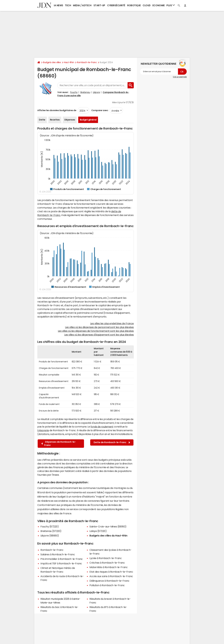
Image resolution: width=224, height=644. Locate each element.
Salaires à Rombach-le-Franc (58, 554)
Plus (171, 5)
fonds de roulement (102, 427)
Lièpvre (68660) (50, 536)
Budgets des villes (52, 62)
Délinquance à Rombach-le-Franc (109, 581)
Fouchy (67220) (50, 526)
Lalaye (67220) (98, 531)
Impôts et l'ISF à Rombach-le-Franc (61, 563)
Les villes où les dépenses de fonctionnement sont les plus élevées (96, 331)
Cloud (147, 5)
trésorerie (43, 430)
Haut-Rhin (69, 62)
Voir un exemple (180, 77)
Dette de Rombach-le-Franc (112, 442)
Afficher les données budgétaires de (57, 110)
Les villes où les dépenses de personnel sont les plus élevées (99, 327)
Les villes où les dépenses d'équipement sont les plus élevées (99, 335)
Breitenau (85, 92)
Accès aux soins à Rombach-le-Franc (111, 576)
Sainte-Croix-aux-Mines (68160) (108, 526)
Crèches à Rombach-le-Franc (107, 563)
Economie (159, 5)
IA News (58, 5)
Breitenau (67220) (51, 531)
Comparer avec (99, 110)
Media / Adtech (82, 5)
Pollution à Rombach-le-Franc (107, 585)
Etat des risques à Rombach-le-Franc (111, 572)
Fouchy (74, 92)
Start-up (99, 5)
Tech (68, 5)
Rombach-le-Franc (87, 62)
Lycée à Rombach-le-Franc (106, 558)
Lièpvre (96, 92)
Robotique (134, 5)
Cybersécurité (116, 5)
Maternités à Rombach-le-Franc (108, 567)
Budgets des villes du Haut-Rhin (108, 536)
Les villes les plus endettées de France (112, 323)
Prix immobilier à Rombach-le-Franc (62, 559)
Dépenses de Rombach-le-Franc (59, 443)
